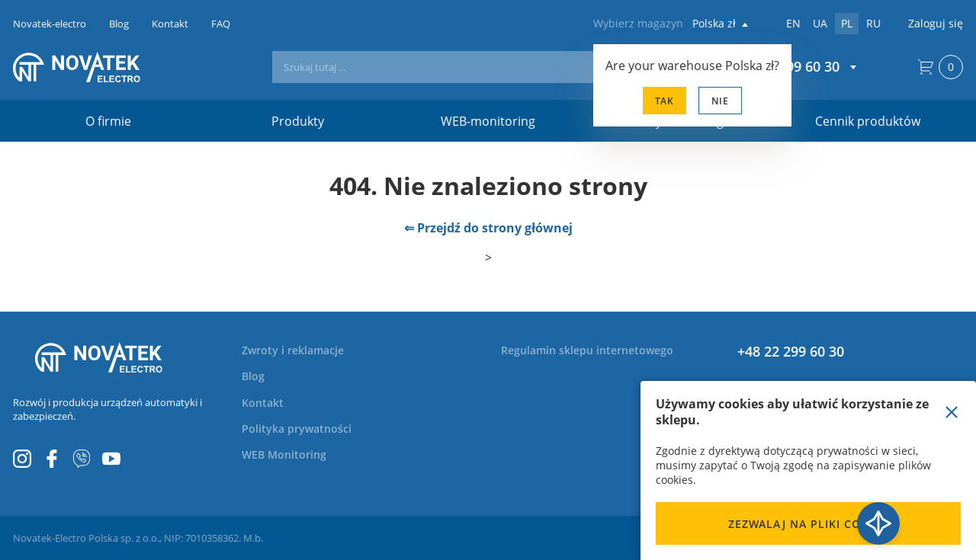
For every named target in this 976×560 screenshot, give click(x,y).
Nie (720, 101)
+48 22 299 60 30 (791, 351)
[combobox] (474, 67)
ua (820, 23)
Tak (665, 101)
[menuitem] (302, 350)
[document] (808, 470)
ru (873, 23)
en (793, 23)
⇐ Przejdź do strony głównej (488, 228)
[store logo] (99, 67)
